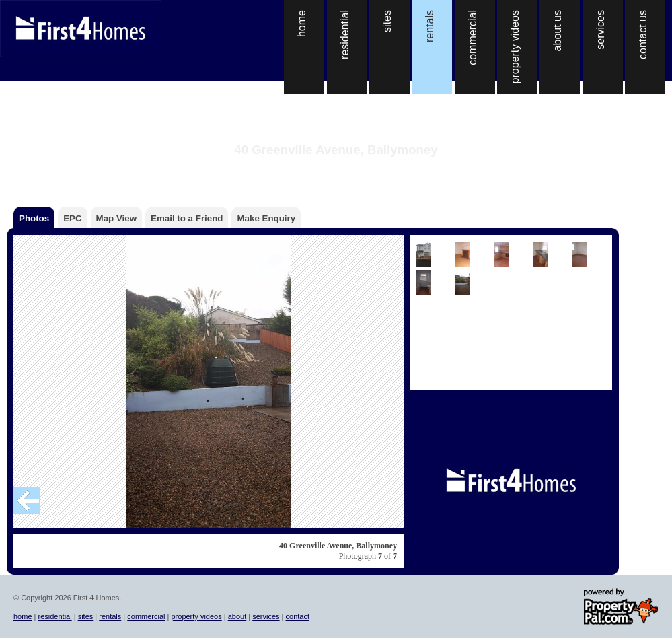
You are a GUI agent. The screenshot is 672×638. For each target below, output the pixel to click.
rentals (110, 616)
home (23, 616)
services (266, 616)
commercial (146, 616)
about (237, 616)
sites (86, 616)
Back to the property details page (336, 167)
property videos (196, 616)
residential (55, 616)
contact (298, 616)
